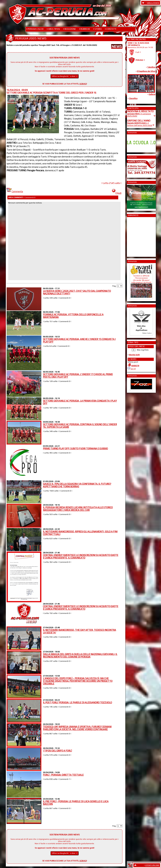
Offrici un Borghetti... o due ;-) (65, 76)
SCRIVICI (83, 84)
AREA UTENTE (153, 3)
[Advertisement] (137, 236)
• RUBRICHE (85, 29)
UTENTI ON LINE (152, 865)
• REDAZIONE (69, 29)
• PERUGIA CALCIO (35, 29)
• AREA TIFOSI (53, 29)
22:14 (133, 369)
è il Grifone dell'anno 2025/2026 (140, 124)
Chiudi (117, 193)
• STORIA (97, 29)
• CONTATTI (111, 29)
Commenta (15, 191)
